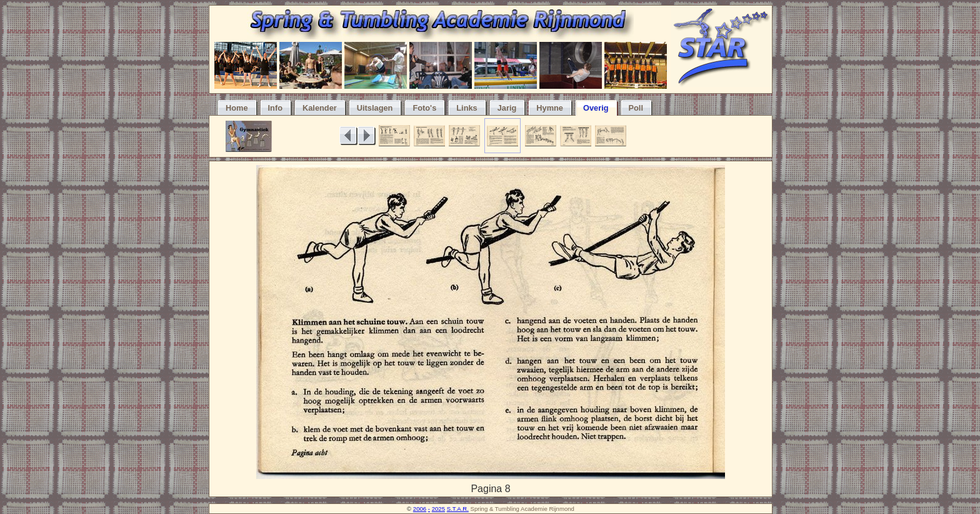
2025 (438, 509)
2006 (420, 509)
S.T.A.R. (458, 509)
